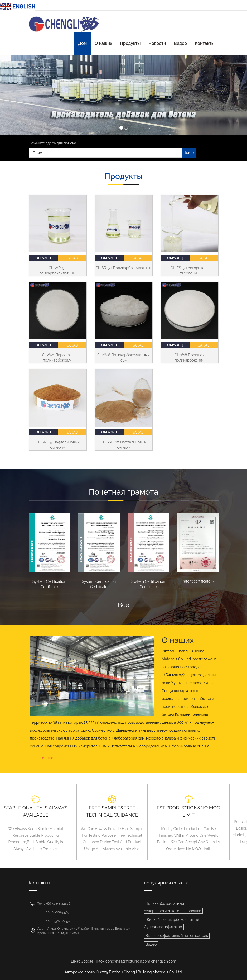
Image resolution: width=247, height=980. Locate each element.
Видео (180, 43)
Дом (83, 43)
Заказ (72, 258)
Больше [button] (47, 758)
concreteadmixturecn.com (128, 961)
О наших (103, 43)
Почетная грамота (123, 492)
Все (123, 605)
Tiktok (99, 961)
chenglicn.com (164, 961)
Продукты (130, 43)
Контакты (205, 43)
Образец (43, 258)
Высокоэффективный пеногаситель (177, 936)
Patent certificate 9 (198, 581)
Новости (157, 43)
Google (87, 961)
